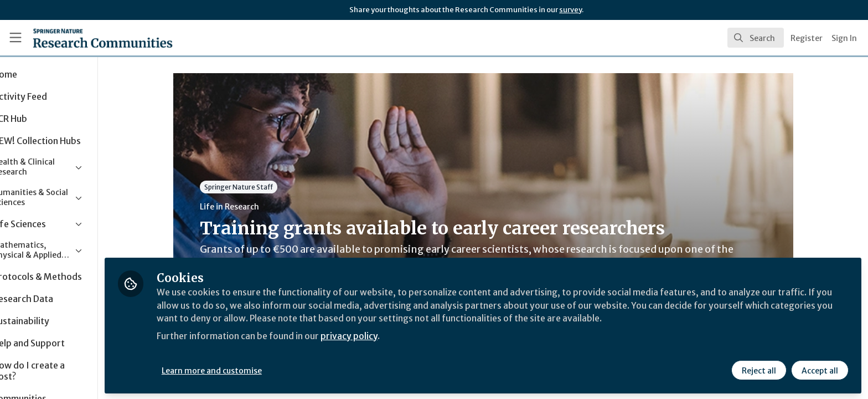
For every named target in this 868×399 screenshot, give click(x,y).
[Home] (89, 38)
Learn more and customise (255, 370)
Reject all (758, 370)
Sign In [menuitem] (844, 38)
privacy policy (394, 335)
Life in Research (251, 207)
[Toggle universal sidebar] (15, 38)
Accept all (819, 370)
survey (570, 10)
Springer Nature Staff (260, 187)
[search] (756, 38)
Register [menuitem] (807, 38)
